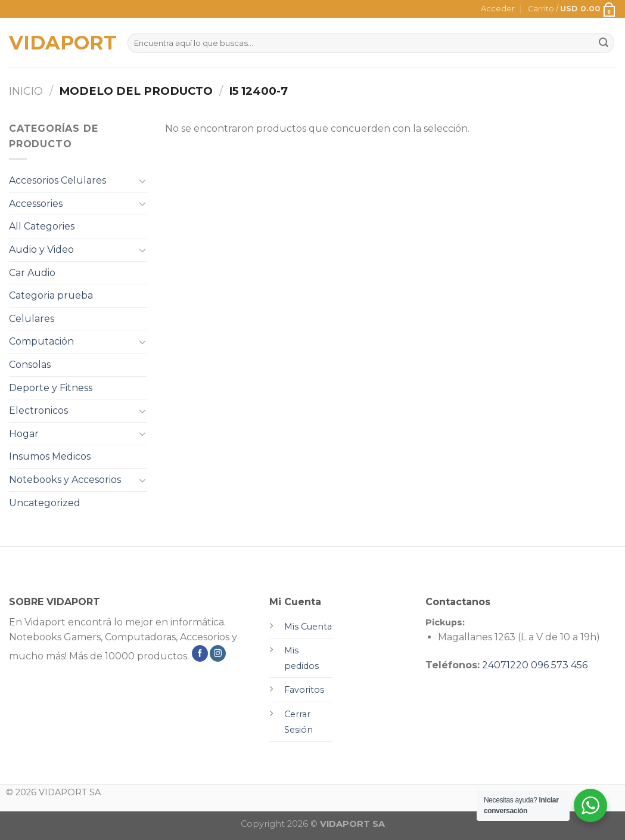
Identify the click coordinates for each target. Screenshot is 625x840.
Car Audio (32, 273)
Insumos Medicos (50, 456)
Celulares (32, 319)
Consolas (30, 365)
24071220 (505, 665)
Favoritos (304, 690)
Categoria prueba (51, 295)
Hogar (24, 434)
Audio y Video (41, 249)
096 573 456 (559, 665)
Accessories (36, 204)
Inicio (26, 91)
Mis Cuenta (308, 627)
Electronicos (38, 410)
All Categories (42, 226)
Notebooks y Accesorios (65, 480)
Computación (41, 341)
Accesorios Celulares (57, 180)
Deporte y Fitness (51, 388)
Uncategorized (45, 503)
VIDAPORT (59, 43)
